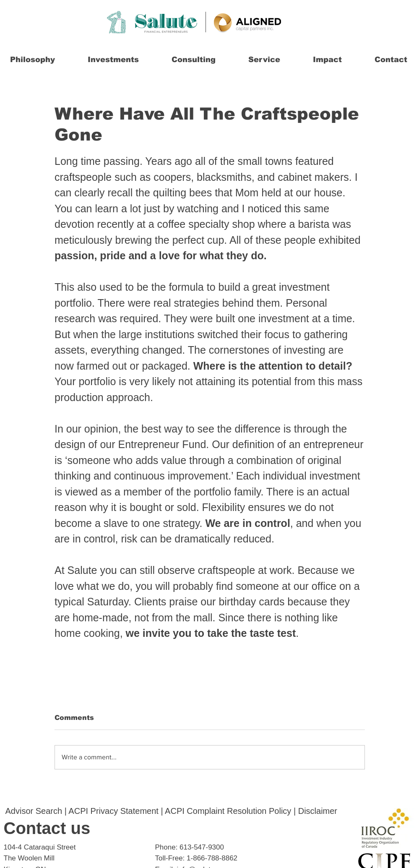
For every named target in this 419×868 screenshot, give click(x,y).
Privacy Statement (125, 811)
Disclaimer (318, 811)
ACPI (78, 811)
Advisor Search (34, 811)
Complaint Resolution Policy (239, 811)
